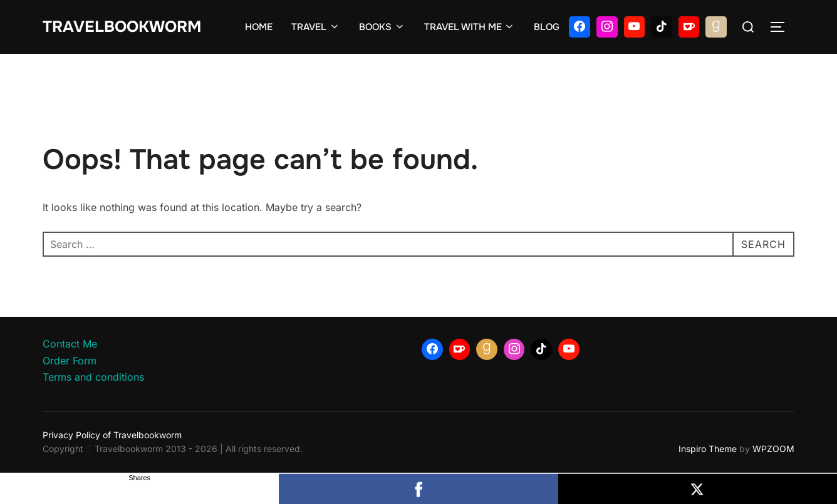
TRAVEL (316, 27)
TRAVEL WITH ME (470, 27)
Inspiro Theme (708, 449)
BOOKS (382, 27)
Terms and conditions (93, 377)
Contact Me (70, 344)
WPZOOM (773, 449)
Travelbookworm (122, 27)
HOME (259, 27)
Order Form (70, 361)
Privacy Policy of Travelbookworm (112, 435)
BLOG (547, 27)
